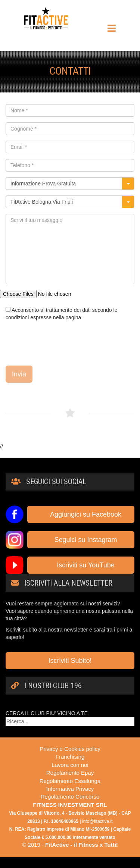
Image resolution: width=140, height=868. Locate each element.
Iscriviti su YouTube (81, 565)
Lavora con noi (70, 765)
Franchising (70, 757)
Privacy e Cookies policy (70, 749)
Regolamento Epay (70, 773)
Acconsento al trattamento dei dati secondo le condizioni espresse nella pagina (61, 314)
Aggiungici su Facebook (81, 514)
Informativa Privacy (70, 789)
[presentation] (62, 343)
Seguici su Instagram (81, 540)
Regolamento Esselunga (70, 781)
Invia (19, 374)
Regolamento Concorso (70, 797)
